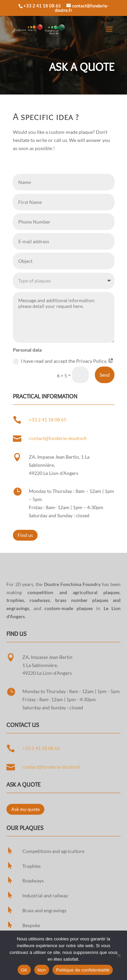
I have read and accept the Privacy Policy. (63, 361)
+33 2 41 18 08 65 (42, 6)
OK (24, 970)
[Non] (119, 955)
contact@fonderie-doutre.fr (58, 438)
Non (42, 970)
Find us (25, 535)
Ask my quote (25, 809)
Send (105, 375)
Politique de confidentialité (83, 970)
